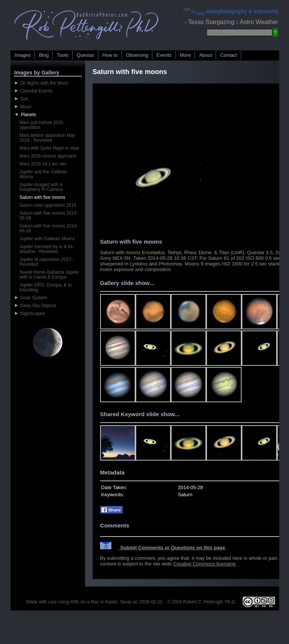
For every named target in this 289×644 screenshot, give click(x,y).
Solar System (31, 298)
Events (164, 55)
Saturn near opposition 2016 (48, 205)
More (186, 55)
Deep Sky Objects (36, 306)
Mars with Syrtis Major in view (49, 148)
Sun (22, 99)
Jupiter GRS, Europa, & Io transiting (46, 287)
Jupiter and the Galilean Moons (43, 174)
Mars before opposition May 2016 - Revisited (47, 138)
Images (23, 55)
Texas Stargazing (211, 22)
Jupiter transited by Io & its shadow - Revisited (46, 249)
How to (110, 55)
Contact (229, 55)
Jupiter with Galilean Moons (47, 239)
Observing (137, 55)
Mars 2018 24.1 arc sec (43, 164)
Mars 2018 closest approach (48, 156)
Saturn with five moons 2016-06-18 (49, 228)
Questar (85, 55)
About (205, 55)
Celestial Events (34, 91)
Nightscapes (30, 314)
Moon (23, 107)
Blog (44, 55)
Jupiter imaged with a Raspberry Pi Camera (41, 187)
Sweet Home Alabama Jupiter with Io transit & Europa (49, 275)
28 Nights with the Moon (42, 83)
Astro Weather (259, 22)
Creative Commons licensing (204, 564)
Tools (62, 55)
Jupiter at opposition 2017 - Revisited (47, 262)
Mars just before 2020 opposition (41, 125)
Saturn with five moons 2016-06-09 (49, 216)
